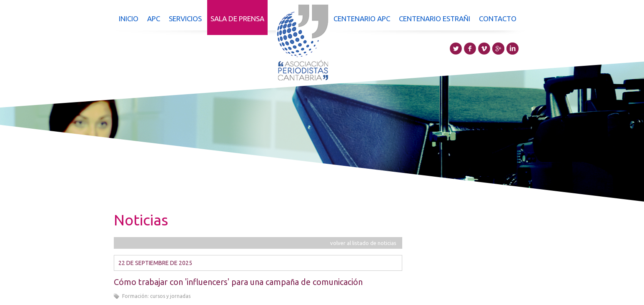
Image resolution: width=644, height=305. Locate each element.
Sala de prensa (237, 19)
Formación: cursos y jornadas (156, 296)
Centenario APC (362, 19)
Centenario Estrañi (435, 19)
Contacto (498, 19)
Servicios (185, 19)
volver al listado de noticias (363, 243)
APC (154, 19)
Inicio (129, 19)
